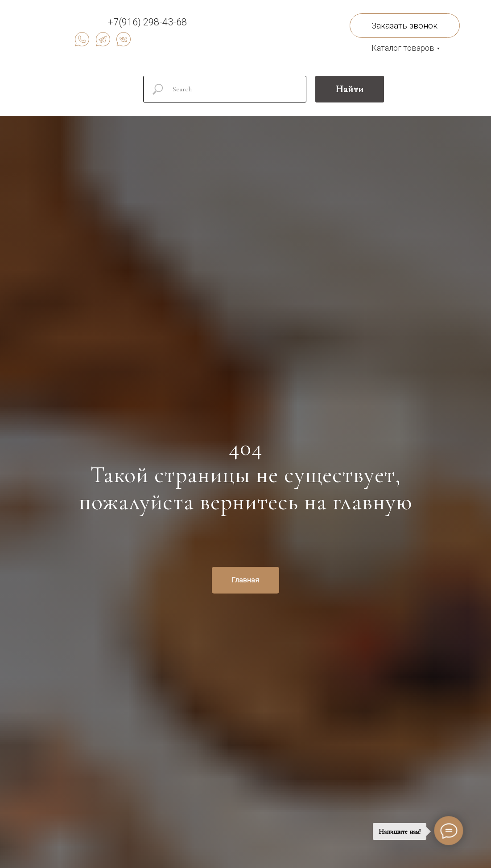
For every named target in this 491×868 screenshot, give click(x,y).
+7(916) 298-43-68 (147, 22)
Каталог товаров (403, 48)
